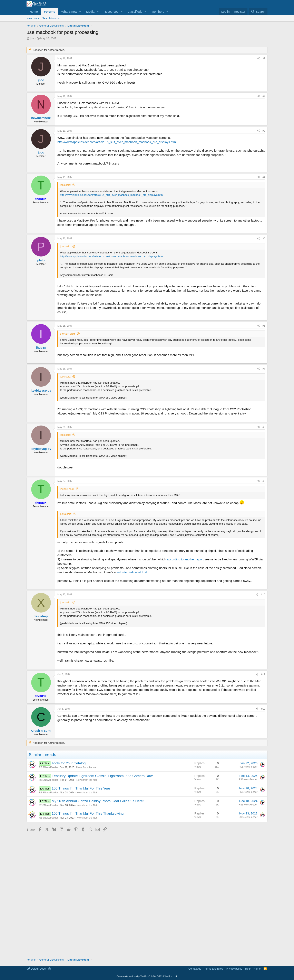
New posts (33, 18)
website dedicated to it (132, 572)
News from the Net (86, 767)
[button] (80, 12)
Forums (50, 12)
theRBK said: (68, 334)
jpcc (32, 38)
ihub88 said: (67, 489)
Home (34, 12)
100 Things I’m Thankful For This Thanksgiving (88, 814)
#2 (264, 96)
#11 (263, 674)
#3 (264, 131)
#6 (264, 326)
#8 (264, 427)
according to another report (185, 559)
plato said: (66, 514)
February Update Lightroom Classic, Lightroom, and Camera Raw (102, 776)
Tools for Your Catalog (69, 763)
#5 (264, 239)
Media (90, 12)
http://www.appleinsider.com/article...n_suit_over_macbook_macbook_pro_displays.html (117, 142)
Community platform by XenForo (147, 976)
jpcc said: (66, 185)
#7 (264, 369)
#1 (264, 58)
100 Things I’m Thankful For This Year (81, 788)
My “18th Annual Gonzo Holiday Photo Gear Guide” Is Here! (98, 801)
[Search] (258, 12)
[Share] (258, 59)
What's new (69, 12)
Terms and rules (214, 969)
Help (248, 969)
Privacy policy (234, 969)
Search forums (51, 18)
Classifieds (135, 12)
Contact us (195, 969)
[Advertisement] (147, 893)
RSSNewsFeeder (48, 767)
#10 (263, 595)
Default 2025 (37, 969)
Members (158, 12)
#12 (263, 709)
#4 (264, 177)
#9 (264, 481)
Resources (111, 12)
